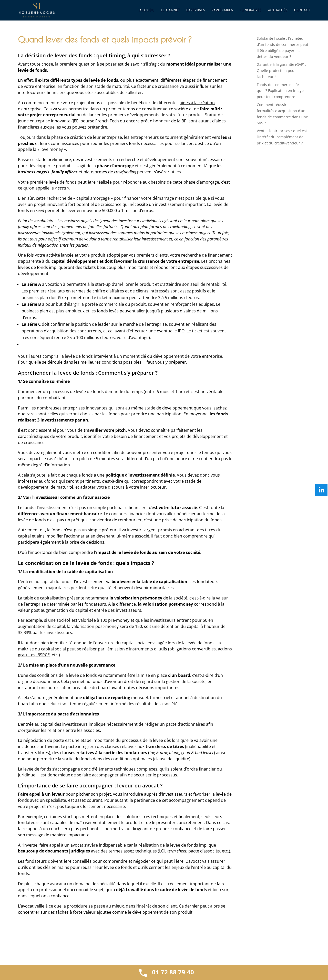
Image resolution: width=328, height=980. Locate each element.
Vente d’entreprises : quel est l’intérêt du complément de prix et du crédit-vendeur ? (282, 137)
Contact (302, 10)
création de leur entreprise (96, 137)
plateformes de (110, 172)
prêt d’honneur (155, 121)
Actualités (278, 10)
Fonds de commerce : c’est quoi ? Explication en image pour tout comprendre (280, 91)
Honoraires (250, 10)
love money (52, 149)
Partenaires (222, 10)
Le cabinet (170, 10)
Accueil (147, 10)
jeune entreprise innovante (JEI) (48, 121)
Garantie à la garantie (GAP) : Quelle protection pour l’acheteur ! (281, 71)
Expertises (196, 10)
